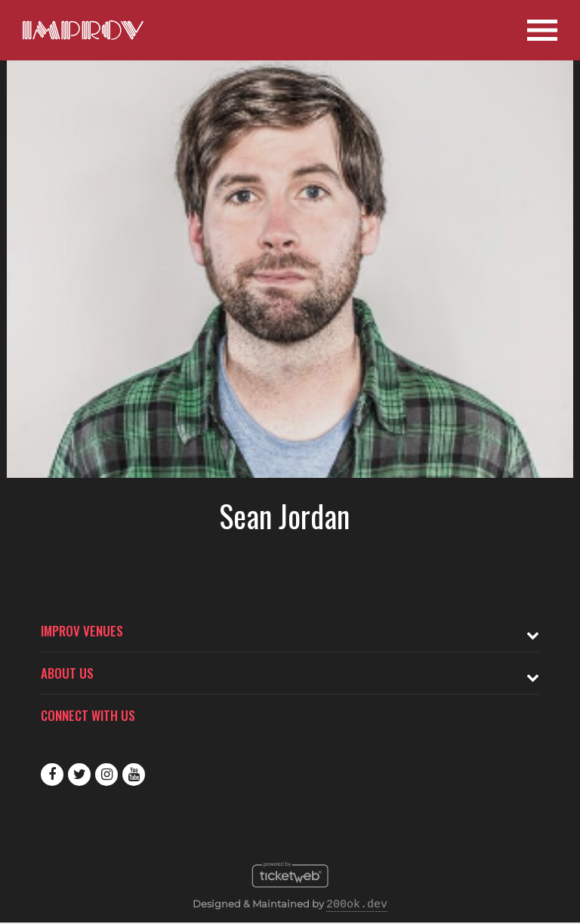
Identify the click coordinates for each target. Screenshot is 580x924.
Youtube (134, 775)
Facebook (52, 775)
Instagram (106, 775)
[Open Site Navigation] (542, 30)
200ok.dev (357, 905)
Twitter (79, 775)
